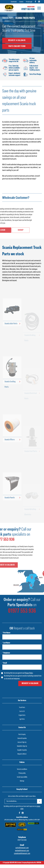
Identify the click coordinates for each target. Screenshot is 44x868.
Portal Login (29, 2)
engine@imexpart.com (22, 851)
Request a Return (22, 754)
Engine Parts (22, 715)
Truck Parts (8, 18)
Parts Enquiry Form (17, 46)
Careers (21, 2)
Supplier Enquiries (22, 750)
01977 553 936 (28, 9)
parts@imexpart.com (22, 848)
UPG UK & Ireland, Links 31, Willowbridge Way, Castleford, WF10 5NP (22, 820)
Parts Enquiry (22, 735)
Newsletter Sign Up (22, 746)
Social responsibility (22, 777)
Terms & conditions (22, 769)
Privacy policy (22, 773)
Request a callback (17, 40)
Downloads (14, 2)
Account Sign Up (22, 742)
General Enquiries (22, 738)
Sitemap (22, 781)
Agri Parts (22, 719)
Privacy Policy (29, 673)
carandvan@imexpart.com (22, 854)
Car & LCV (22, 711)
